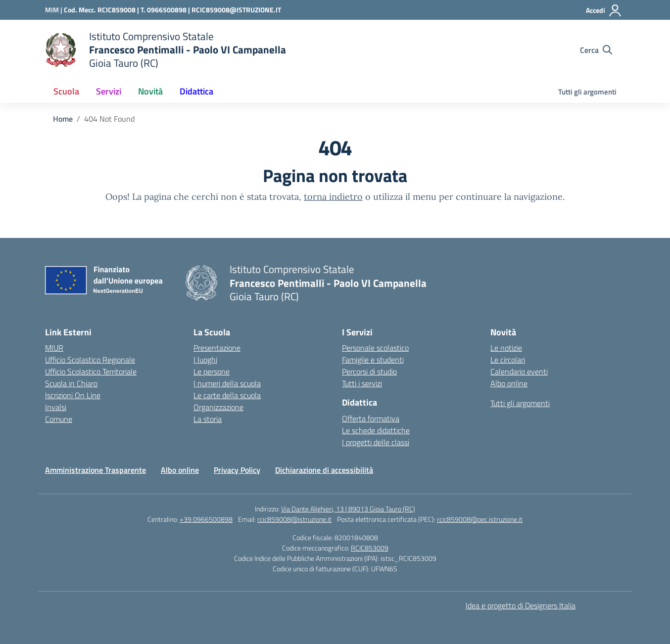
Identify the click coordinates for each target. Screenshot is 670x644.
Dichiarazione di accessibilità (324, 470)
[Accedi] (604, 10)
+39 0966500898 (206, 519)
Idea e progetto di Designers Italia (521, 605)
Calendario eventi (519, 371)
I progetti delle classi (376, 442)
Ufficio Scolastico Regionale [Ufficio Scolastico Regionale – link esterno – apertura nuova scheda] (90, 360)
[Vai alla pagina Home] (63, 119)
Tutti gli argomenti (587, 92)
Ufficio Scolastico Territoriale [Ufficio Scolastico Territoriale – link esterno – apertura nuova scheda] (91, 371)
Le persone (212, 371)
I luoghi (205, 360)
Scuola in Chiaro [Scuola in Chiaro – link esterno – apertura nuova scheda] (71, 383)
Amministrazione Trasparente (96, 470)
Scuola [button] (66, 91)
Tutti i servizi (362, 383)
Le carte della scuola (227, 395)
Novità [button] (150, 91)
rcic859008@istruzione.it (294, 519)
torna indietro (333, 197)
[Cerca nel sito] (596, 50)
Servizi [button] (109, 91)
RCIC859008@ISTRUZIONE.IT (236, 10)
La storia (208, 419)
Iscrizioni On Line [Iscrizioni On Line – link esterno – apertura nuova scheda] (73, 395)
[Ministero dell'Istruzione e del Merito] (54, 10)
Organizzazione (218, 407)
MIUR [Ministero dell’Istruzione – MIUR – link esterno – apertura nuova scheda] (54, 348)
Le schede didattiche (376, 430)
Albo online (509, 383)
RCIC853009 (370, 548)
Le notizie (506, 348)
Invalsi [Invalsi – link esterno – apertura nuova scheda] (56, 407)
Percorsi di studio (369, 371)
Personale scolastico (375, 348)
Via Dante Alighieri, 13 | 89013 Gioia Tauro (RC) (348, 509)
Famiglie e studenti (373, 360)
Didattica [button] (196, 91)
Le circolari (508, 360)
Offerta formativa (371, 418)
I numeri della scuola (227, 383)
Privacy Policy (237, 470)
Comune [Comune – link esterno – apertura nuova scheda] (59, 419)
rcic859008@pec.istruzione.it (480, 519)
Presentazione (217, 348)
